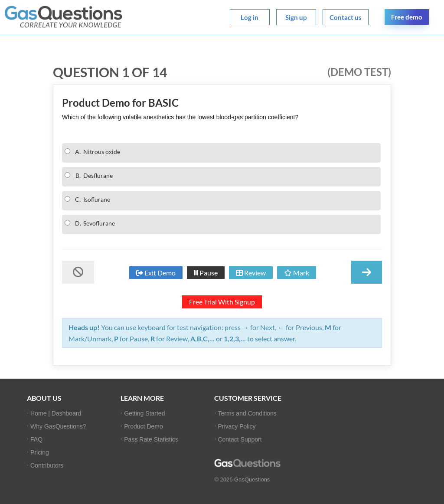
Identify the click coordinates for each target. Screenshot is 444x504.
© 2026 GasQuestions (242, 479)
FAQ (36, 439)
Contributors (47, 465)
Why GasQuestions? (58, 426)
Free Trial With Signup (222, 302)
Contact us (346, 17)
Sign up (296, 17)
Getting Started (144, 413)
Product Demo (143, 426)
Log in (250, 17)
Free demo (407, 17)
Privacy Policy (237, 426)
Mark (297, 273)
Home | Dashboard (56, 413)
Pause (206, 273)
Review (251, 273)
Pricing (40, 452)
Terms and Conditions (247, 413)
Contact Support (240, 439)
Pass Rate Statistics (151, 439)
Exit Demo (156, 273)
